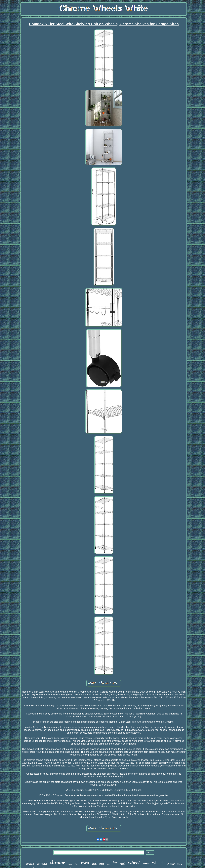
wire (146, 863)
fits (115, 863)
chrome (57, 862)
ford (85, 863)
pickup (171, 864)
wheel (134, 863)
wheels (158, 863)
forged (70, 864)
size (108, 864)
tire (76, 864)
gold (94, 864)
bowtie (30, 864)
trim (102, 864)
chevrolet (42, 864)
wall (123, 864)
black (180, 864)
